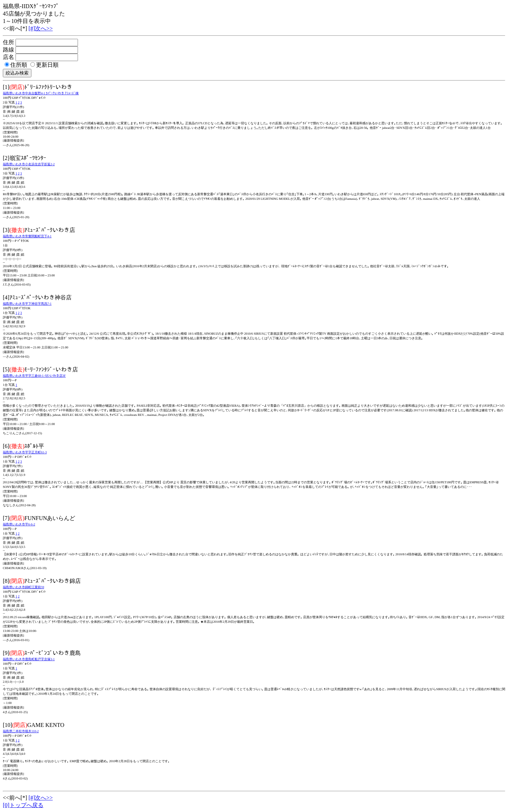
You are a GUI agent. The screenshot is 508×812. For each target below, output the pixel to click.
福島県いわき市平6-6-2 (19, 524)
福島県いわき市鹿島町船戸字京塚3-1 (29, 659)
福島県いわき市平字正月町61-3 (25, 452)
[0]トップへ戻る (23, 805)
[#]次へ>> (41, 28)
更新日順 (44, 65)
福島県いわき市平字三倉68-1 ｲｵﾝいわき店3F (34, 376)
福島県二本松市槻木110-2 (21, 731)
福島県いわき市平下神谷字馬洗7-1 (27, 304)
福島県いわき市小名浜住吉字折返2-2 (29, 164)
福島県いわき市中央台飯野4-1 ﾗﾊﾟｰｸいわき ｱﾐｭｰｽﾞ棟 (41, 93)
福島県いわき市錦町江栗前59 (23, 587)
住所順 (16, 65)
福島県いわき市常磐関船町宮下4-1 (27, 236)
